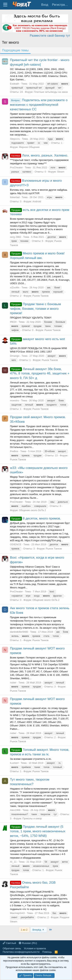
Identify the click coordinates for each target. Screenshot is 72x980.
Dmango (15, 356)
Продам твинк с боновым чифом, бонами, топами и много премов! (35, 309)
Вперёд (39, 930)
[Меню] (5, 5)
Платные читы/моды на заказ (51, 92)
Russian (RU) (28, 943)
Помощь (47, 952)
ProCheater (16, 167)
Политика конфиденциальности (21, 952)
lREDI (13, 322)
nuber (13, 683)
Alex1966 (15, 810)
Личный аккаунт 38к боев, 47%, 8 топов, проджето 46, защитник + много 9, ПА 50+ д (40, 374)
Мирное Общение (29, 147)
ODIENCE (16, 544)
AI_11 (13, 862)
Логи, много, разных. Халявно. (39, 155)
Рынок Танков (40, 296)
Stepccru (15, 139)
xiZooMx (15, 288)
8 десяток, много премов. (35, 518)
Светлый (9, 943)
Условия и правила (35, 948)
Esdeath (15, 84)
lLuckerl (14, 763)
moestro (14, 400)
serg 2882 (16, 237)
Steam (61, 172)
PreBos (14, 451)
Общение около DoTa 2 (32, 510)
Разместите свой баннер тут (50, 36)
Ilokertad (15, 197)
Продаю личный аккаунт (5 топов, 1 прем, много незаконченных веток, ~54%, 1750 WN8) (38, 831)
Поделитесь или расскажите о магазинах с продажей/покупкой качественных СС (39, 105)
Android (37, 201)
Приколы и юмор (32, 818)
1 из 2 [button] (24, 930)
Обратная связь (12, 948)
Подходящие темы (15, 50)
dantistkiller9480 (19, 632)
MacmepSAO (17, 913)
